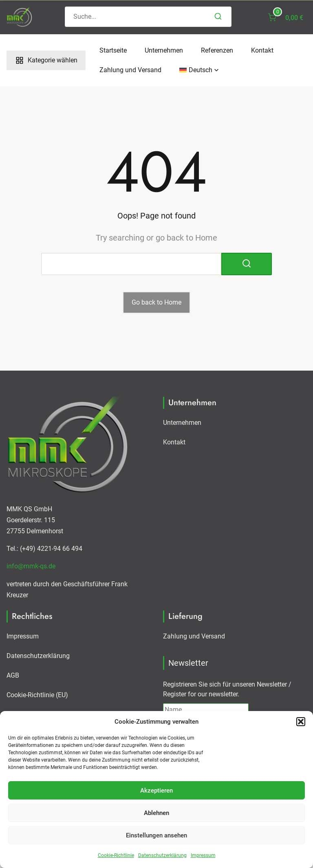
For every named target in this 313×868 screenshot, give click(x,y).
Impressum (203, 855)
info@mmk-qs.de (31, 566)
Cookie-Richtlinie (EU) (37, 695)
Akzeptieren (156, 791)
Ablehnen (156, 813)
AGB (13, 675)
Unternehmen (164, 50)
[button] (301, 722)
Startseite (113, 50)
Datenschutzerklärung (162, 855)
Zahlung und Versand (130, 70)
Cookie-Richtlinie (116, 855)
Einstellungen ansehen (156, 835)
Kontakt (262, 50)
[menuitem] (196, 70)
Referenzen (217, 50)
